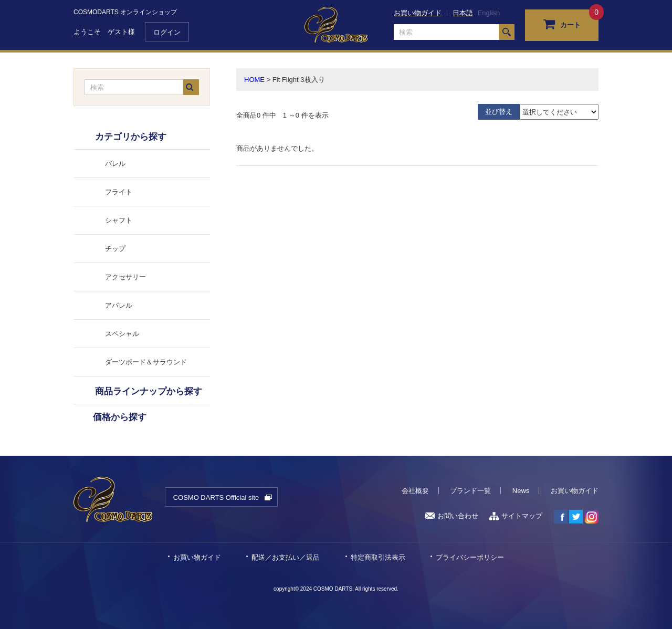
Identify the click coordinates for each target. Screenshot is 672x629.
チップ (115, 249)
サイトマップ (516, 516)
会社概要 (415, 491)
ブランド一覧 (470, 491)
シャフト (119, 220)
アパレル (119, 305)
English (489, 13)
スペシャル (122, 334)
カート (562, 24)
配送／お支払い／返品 (286, 557)
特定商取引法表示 (378, 557)
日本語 (463, 13)
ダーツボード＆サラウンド (146, 362)
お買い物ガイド (418, 13)
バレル (115, 164)
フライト (119, 192)
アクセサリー (125, 277)
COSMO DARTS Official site (216, 497)
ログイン (167, 32)
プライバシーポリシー (470, 557)
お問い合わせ (452, 516)
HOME (254, 80)
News (521, 491)
